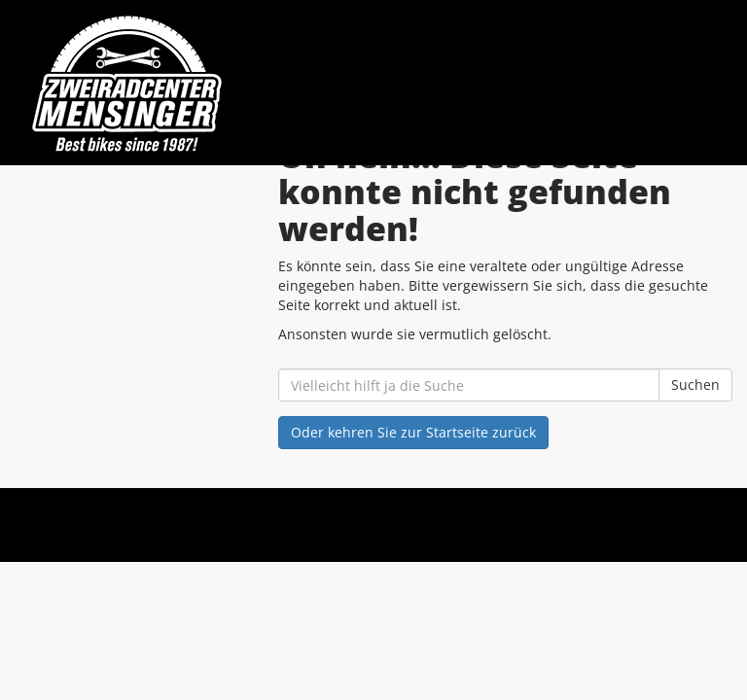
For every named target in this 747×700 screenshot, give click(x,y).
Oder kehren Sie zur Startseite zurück (413, 432)
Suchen (695, 385)
